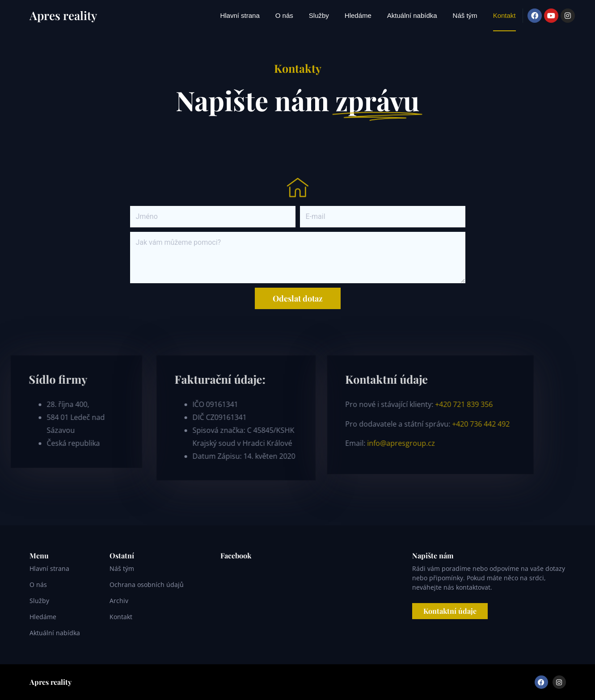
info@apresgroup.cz (273, 443)
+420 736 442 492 (353, 424)
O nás (284, 15)
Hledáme (358, 15)
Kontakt (504, 15)
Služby (319, 15)
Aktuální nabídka (412, 15)
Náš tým (465, 15)
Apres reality (63, 15)
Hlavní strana (240, 15)
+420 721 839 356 (335, 404)
